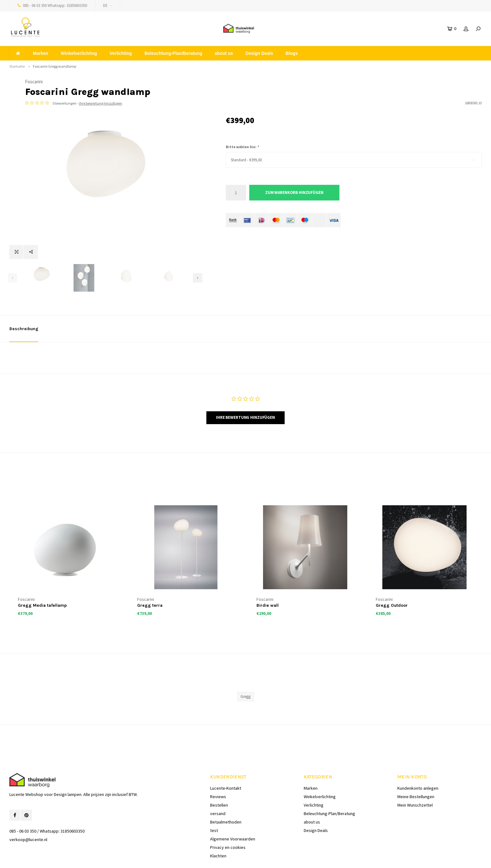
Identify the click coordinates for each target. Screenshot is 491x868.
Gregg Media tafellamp (42, 578)
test (214, 803)
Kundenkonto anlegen (418, 761)
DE (107, 5)
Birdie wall (268, 578)
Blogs (292, 53)
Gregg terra (150, 578)
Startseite (17, 66)
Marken (41, 53)
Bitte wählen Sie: (242, 147)
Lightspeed (86, 859)
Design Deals (259, 53)
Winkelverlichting (79, 53)
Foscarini (235, 82)
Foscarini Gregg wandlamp (54, 66)
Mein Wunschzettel (415, 777)
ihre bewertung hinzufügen (301, 103)
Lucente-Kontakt (226, 761)
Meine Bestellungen (416, 769)
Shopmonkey (127, 859)
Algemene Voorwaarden (233, 811)
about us (224, 53)
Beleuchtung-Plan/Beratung (173, 53)
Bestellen (219, 777)
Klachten (218, 828)
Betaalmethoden (226, 794)
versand (218, 786)
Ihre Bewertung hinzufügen (246, 390)
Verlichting (121, 53)
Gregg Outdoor (392, 578)
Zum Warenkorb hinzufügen (294, 192)
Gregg (246, 669)
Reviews (218, 769)
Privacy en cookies (228, 820)
